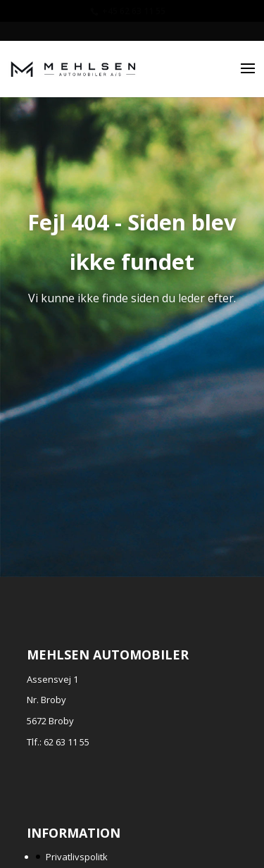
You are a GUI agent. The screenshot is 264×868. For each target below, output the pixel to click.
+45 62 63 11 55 (134, 11)
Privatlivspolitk (77, 857)
